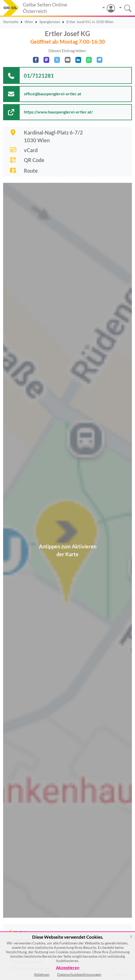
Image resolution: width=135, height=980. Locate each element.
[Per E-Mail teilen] (68, 60)
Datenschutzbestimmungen (79, 974)
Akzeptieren (68, 968)
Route (31, 171)
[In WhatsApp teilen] (89, 60)
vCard (31, 150)
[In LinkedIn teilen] (78, 60)
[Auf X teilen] (57, 60)
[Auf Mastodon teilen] (46, 60)
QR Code (34, 160)
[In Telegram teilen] (100, 60)
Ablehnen (42, 974)
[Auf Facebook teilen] (36, 60)
